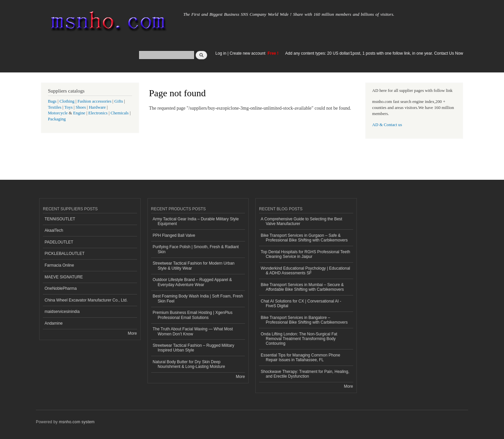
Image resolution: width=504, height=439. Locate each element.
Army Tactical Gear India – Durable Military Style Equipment (196, 221)
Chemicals (120, 113)
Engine (79, 113)
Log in (221, 53)
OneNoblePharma (61, 288)
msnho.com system (77, 422)
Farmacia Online (59, 265)
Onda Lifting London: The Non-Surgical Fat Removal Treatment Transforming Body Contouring (299, 339)
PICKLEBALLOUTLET (65, 254)
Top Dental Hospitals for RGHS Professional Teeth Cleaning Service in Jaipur (305, 254)
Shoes (81, 107)
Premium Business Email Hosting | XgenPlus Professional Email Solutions (193, 315)
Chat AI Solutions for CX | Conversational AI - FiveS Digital (301, 304)
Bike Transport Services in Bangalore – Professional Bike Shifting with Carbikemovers (304, 320)
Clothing (67, 101)
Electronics (98, 113)
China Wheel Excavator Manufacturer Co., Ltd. (86, 300)
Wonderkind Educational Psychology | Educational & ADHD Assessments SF (305, 271)
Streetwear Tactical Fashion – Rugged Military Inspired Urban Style (194, 348)
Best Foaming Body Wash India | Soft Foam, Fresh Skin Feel (198, 298)
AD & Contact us (387, 125)
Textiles (55, 107)
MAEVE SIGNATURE (64, 277)
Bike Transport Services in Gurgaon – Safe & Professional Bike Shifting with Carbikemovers (304, 238)
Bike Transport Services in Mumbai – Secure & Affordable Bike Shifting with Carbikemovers (302, 287)
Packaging (57, 119)
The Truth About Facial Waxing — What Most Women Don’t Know (193, 331)
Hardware (97, 107)
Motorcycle (58, 113)
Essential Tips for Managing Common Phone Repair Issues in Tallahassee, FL (300, 358)
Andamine (54, 323)
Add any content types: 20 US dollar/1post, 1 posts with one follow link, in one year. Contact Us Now (374, 53)
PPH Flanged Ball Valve (174, 235)
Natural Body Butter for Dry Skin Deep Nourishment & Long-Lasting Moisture (189, 364)
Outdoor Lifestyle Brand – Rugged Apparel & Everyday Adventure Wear (193, 282)
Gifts (119, 101)
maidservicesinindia (62, 312)
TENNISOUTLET (60, 219)
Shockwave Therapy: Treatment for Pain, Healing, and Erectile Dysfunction (305, 374)
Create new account (248, 53)
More (132, 333)
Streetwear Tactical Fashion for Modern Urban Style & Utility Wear (194, 266)
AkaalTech (54, 230)
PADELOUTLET (59, 242)
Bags (52, 101)
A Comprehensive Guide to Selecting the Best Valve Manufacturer (301, 221)
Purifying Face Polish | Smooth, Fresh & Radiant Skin (196, 249)
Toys (69, 107)
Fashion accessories (94, 101)
